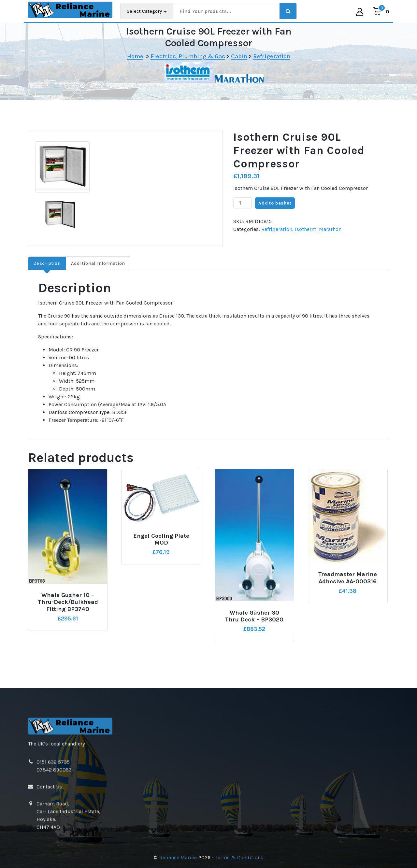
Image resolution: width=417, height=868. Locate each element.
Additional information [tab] (98, 276)
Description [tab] (47, 276)
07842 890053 (54, 859)
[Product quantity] (242, 216)
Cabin (239, 56)
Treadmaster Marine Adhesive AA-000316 (348, 591)
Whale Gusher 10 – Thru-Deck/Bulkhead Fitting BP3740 (68, 615)
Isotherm (306, 242)
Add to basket (275, 216)
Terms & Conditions (239, 857)
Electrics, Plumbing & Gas (188, 56)
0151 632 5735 (53, 851)
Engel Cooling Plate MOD (161, 553)
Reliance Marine (178, 857)
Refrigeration (272, 56)
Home (135, 56)
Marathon (330, 242)
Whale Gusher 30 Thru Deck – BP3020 (254, 629)
